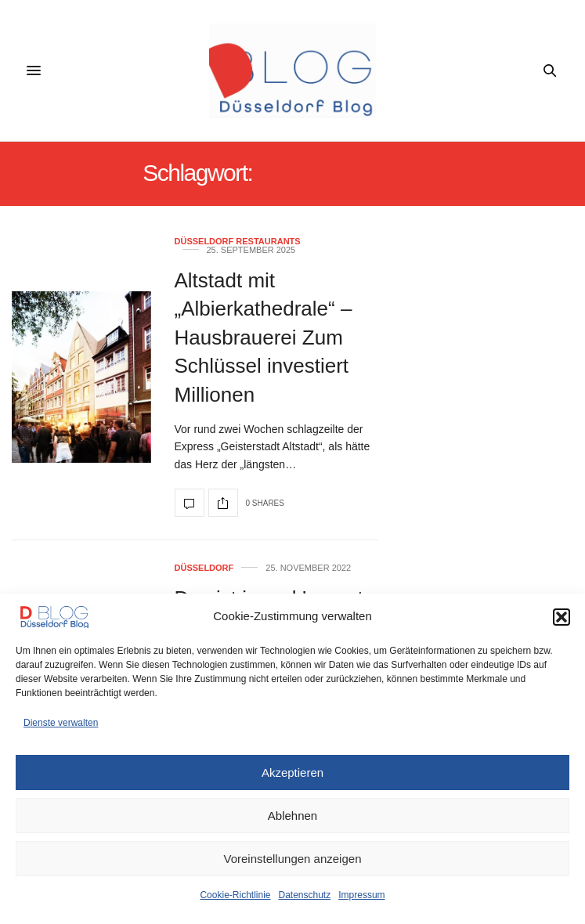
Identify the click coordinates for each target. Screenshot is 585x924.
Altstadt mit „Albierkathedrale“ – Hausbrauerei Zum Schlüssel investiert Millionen (264, 337)
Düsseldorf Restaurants (238, 242)
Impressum (361, 895)
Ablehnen (292, 816)
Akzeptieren (292, 772)
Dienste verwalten (61, 723)
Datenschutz (305, 895)
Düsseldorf (204, 568)
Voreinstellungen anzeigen (293, 859)
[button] (562, 617)
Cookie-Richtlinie (235, 895)
